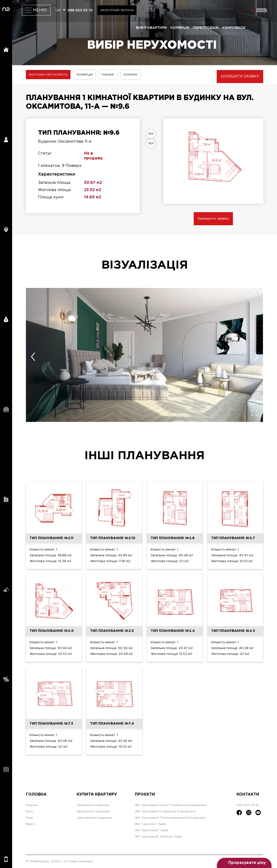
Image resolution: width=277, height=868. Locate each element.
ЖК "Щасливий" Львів (152, 830)
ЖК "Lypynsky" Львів (150, 824)
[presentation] (33, 357)
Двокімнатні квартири (93, 811)
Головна (36, 794)
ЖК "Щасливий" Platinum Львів (158, 837)
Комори (130, 75)
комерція (180, 28)
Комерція (85, 75)
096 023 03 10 (80, 10)
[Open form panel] (244, 863)
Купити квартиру (97, 794)
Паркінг (108, 75)
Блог (30, 811)
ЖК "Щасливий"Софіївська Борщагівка (165, 811)
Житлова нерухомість (48, 75)
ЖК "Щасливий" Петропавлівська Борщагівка (170, 818)
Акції (29, 818)
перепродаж (206, 28)
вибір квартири (151, 28)
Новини (32, 805)
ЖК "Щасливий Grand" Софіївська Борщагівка (171, 805)
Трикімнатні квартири (93, 805)
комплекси (234, 28)
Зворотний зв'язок (117, 10)
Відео (30, 824)
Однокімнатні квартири (95, 818)
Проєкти (145, 794)
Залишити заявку (240, 76)
